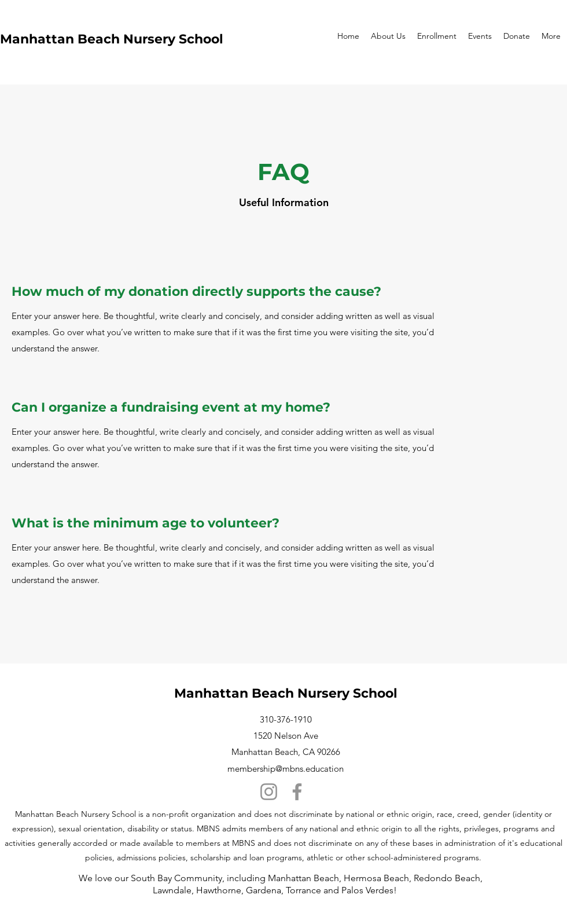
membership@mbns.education (286, 769)
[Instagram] (269, 792)
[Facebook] (297, 792)
